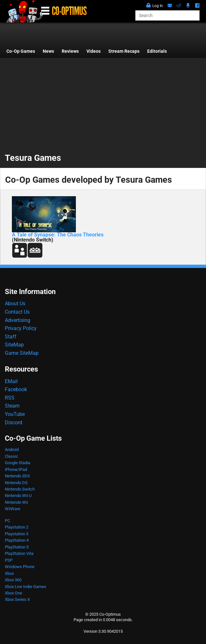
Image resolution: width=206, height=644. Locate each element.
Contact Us (17, 312)
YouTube (15, 414)
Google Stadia (18, 463)
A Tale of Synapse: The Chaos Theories (58, 235)
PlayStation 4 (17, 540)
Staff (11, 337)
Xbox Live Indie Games (26, 587)
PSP (9, 560)
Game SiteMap (22, 353)
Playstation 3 (17, 534)
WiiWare (13, 509)
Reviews (70, 51)
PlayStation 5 (17, 547)
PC (7, 521)
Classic (12, 456)
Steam (12, 406)
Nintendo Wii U (18, 496)
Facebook (16, 389)
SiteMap (14, 345)
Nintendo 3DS (17, 476)
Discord (13, 423)
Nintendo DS (16, 483)
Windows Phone (20, 567)
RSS (10, 398)
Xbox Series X (17, 599)
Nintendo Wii (16, 502)
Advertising (18, 320)
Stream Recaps (124, 51)
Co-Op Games (21, 51)
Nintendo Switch (20, 489)
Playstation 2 (17, 527)
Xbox (9, 573)
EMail (11, 381)
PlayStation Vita (19, 553)
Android (12, 450)
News (48, 51)
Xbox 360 (13, 580)
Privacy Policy (21, 328)
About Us (15, 304)
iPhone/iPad (16, 469)
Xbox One (13, 593)
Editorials (157, 51)
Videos (94, 51)
